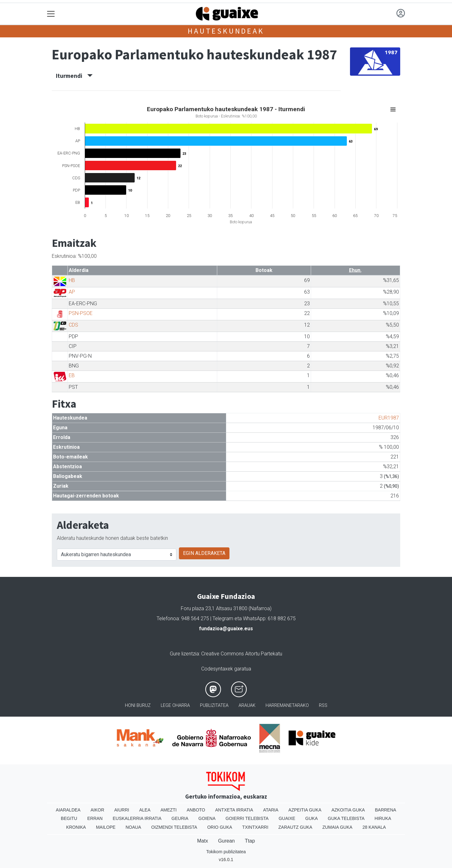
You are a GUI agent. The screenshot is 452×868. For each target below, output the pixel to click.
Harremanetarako (287, 705)
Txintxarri (255, 827)
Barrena (385, 810)
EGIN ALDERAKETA (204, 553)
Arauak (247, 705)
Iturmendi (74, 76)
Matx (203, 841)
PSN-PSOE (81, 313)
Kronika (76, 827)
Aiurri (122, 810)
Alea (145, 810)
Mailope (106, 827)
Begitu (69, 818)
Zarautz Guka (295, 827)
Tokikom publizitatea (226, 852)
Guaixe (287, 818)
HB (72, 280)
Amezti (168, 810)
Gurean (226, 841)
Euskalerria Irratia (137, 818)
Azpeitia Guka (305, 810)
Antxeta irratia (234, 810)
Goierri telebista (247, 818)
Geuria (180, 818)
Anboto (196, 810)
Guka (312, 818)
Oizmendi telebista (174, 827)
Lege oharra (175, 705)
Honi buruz (138, 705)
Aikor (97, 810)
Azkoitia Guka (348, 810)
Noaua (133, 827)
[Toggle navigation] (51, 14)
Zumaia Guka (337, 827)
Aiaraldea (68, 810)
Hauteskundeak (226, 31)
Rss (323, 705)
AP (72, 292)
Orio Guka (220, 827)
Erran (95, 818)
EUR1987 (389, 418)
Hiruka (383, 818)
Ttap (250, 841)
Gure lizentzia (184, 654)
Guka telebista (346, 818)
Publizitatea (214, 705)
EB (72, 375)
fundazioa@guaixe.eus (226, 629)
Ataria (271, 810)
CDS (73, 325)
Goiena (207, 818)
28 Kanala (374, 827)
